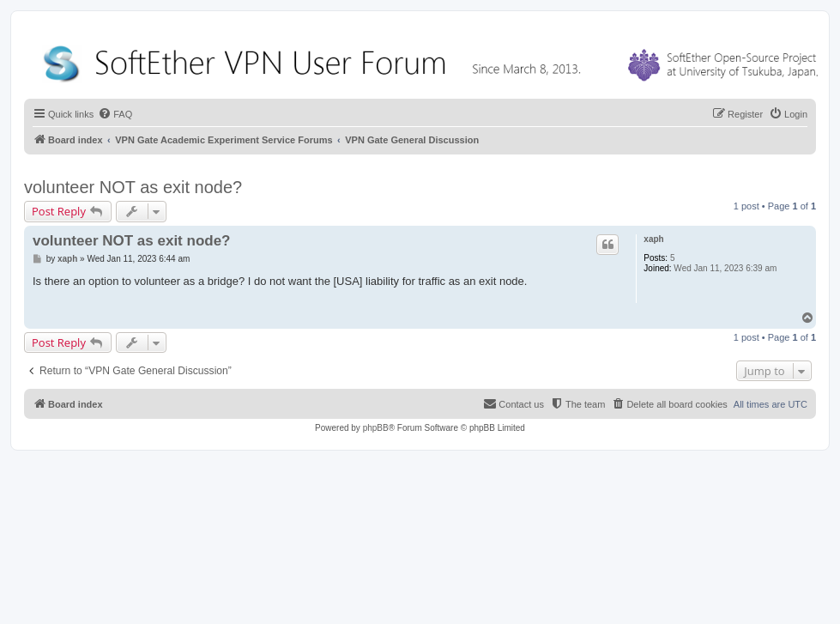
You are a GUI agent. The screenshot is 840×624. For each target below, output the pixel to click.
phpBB (376, 428)
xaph (653, 239)
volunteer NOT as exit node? (133, 187)
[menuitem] (115, 114)
